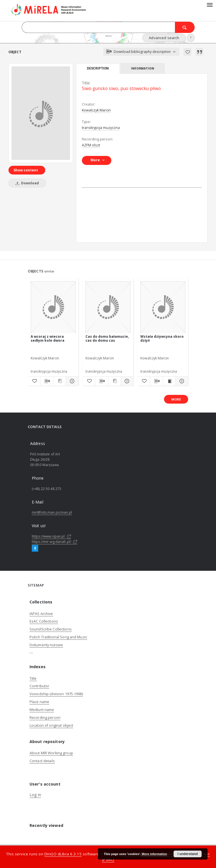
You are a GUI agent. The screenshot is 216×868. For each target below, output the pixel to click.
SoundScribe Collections (51, 629)
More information (154, 854)
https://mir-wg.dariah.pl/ (55, 542)
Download (26, 183)
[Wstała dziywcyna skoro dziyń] (163, 307)
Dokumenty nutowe (46, 645)
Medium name (42, 710)
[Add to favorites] (187, 52)
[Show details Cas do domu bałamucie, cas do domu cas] (126, 381)
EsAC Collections (44, 621)
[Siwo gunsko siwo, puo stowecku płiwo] (41, 113)
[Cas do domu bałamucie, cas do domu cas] (108, 307)
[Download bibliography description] (47, 381)
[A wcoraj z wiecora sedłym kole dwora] (53, 307)
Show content (26, 170)
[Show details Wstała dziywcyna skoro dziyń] (181, 381)
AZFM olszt (91, 145)
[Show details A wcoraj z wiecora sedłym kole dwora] (71, 381)
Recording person (45, 718)
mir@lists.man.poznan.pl (52, 512)
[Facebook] (35, 549)
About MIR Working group (51, 753)
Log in (35, 795)
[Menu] (210, 5)
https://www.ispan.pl (51, 536)
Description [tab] (98, 68)
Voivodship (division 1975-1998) (56, 694)
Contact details (42, 761)
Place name (39, 702)
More (176, 399)
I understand (188, 854)
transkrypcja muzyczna (101, 128)
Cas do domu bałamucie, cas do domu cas (107, 338)
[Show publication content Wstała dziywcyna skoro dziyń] (169, 381)
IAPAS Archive (41, 614)
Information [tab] (143, 68)
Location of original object (51, 725)
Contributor (39, 686)
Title (33, 678)
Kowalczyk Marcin (96, 110)
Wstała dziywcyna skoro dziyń (162, 338)
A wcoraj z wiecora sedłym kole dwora (48, 338)
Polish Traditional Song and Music (58, 637)
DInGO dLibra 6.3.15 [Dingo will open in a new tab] (63, 854)
